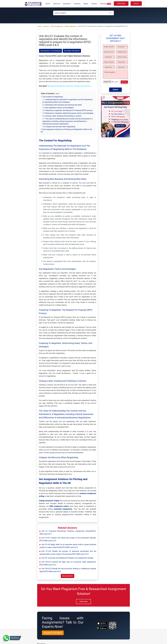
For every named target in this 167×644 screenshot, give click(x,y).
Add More (124, 82)
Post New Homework (72, 51)
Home (48, 4)
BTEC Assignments (57, 26)
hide (57, 94)
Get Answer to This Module (50, 51)
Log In (136, 3)
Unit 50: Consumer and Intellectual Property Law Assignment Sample (67, 558)
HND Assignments (71, 26)
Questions (67, 4)
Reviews (106, 4)
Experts (94, 4)
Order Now (121, 3)
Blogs (86, 4)
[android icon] (102, 628)
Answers (77, 4)
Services (56, 4)
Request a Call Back (53, 633)
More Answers (68, 576)
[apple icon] (102, 623)
